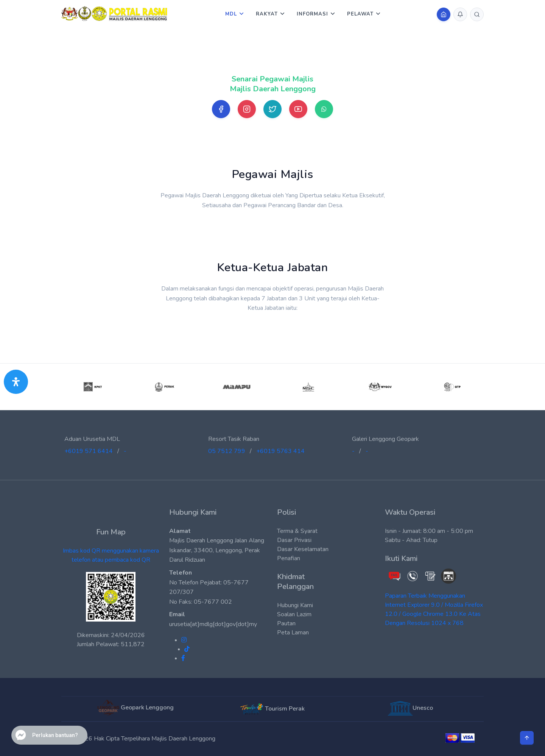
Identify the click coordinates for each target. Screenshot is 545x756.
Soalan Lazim (294, 614)
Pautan (286, 623)
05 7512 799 (227, 451)
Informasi (312, 14)
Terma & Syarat (297, 531)
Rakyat (267, 14)
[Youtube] (298, 109)
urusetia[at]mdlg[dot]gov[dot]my (213, 624)
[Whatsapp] (324, 109)
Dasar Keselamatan (303, 549)
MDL (231, 14)
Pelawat (360, 14)
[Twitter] (272, 109)
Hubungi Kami (295, 605)
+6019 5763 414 (280, 451)
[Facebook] (221, 109)
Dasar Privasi (294, 540)
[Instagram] (247, 109)
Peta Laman (293, 633)
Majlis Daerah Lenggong (183, 739)
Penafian (289, 558)
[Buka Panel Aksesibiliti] (16, 382)
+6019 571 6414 (89, 451)
